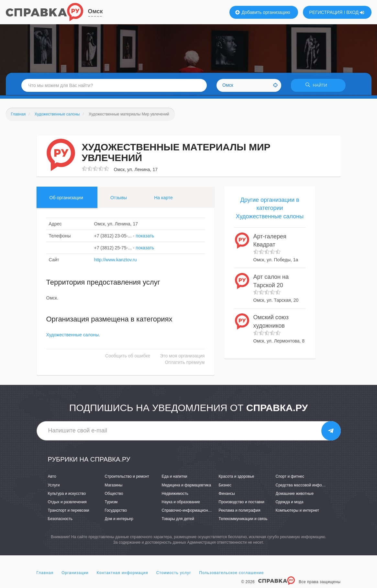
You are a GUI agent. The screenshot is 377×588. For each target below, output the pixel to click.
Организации (75, 573)
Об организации (66, 198)
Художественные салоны (73, 335)
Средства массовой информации (306, 485)
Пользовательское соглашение (231, 573)
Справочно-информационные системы (197, 511)
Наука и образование (181, 502)
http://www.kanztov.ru (116, 260)
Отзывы (119, 198)
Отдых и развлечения (67, 502)
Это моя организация (182, 356)
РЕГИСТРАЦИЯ (326, 12)
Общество (114, 494)
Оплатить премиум (185, 363)
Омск (95, 11)
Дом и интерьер (119, 519)
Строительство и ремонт (127, 477)
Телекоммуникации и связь (243, 519)
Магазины (114, 485)
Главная (45, 573)
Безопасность (60, 519)
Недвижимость (175, 494)
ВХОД (355, 12)
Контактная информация (122, 573)
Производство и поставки (242, 502)
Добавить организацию (263, 12)
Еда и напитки (175, 477)
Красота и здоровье (237, 477)
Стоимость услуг (174, 573)
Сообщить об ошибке (128, 356)
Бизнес (225, 485)
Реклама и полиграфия (240, 511)
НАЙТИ (319, 86)
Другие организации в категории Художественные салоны (270, 208)
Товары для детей (178, 519)
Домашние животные (295, 494)
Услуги (54, 485)
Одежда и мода (290, 502)
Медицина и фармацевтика (187, 485)
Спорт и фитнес (290, 477)
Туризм (111, 502)
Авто (52, 477)
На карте (163, 198)
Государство (116, 511)
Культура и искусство (67, 494)
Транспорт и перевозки (69, 511)
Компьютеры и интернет (298, 511)
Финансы (227, 494)
